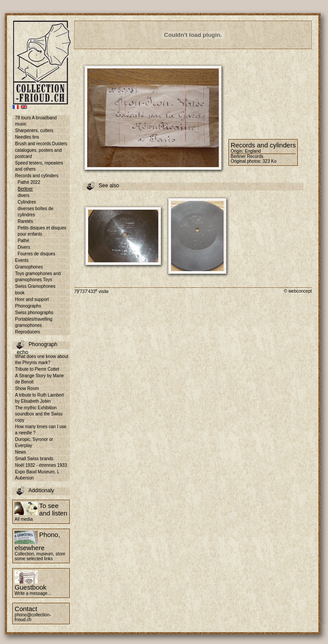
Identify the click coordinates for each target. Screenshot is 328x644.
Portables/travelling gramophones (34, 322)
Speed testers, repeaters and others (39, 166)
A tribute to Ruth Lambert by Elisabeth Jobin (39, 398)
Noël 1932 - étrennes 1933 (41, 465)
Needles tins (27, 137)
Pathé (23, 241)
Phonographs (28, 306)
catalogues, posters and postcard (38, 153)
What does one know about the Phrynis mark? (41, 360)
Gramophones (29, 267)
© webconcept (298, 291)
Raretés (25, 221)
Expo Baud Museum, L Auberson (37, 475)
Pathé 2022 (29, 182)
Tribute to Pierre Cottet (37, 369)
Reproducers (27, 332)
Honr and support (32, 299)
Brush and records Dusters (41, 144)
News (20, 452)
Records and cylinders (37, 176)
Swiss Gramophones (35, 286)
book (20, 293)
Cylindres (27, 202)
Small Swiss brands (34, 459)
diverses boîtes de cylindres (35, 212)
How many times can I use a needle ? (41, 430)
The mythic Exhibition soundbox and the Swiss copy (39, 414)
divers (23, 195)
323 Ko (270, 161)
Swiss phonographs (34, 313)
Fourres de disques (36, 254)
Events (22, 260)
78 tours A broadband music (36, 121)
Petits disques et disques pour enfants (42, 231)
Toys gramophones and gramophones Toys (38, 277)
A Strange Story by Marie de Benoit (39, 379)
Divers (24, 247)
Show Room (27, 388)
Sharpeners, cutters (34, 131)
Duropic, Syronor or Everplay (34, 442)
